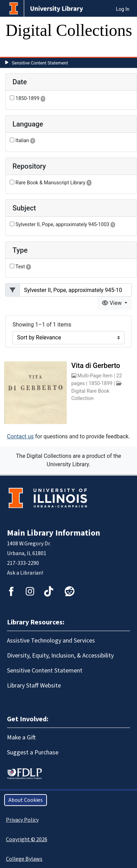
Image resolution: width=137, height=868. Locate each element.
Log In (123, 9)
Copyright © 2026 (27, 839)
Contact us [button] (20, 436)
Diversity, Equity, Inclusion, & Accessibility (60, 656)
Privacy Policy (22, 820)
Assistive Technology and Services (51, 641)
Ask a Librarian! (25, 573)
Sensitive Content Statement (40, 63)
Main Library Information (54, 533)
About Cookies (26, 800)
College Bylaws (24, 859)
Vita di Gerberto (96, 366)
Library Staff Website (34, 686)
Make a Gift (21, 738)
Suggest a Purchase (33, 752)
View (112, 303)
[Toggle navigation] (15, 50)
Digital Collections (69, 30)
